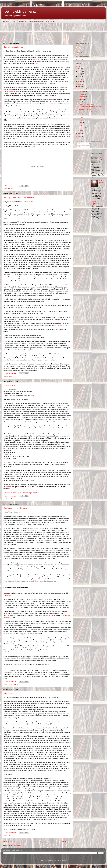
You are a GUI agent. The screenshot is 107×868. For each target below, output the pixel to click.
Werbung (68, 615)
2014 (80, 74)
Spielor (78, 45)
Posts (79, 144)
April (81, 123)
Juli (81, 102)
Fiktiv (10, 835)
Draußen (11, 499)
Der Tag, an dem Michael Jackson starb (19, 198)
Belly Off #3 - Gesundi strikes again (96, 203)
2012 (80, 79)
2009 (80, 87)
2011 (80, 82)
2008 (80, 134)
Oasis (32, 395)
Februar (82, 128)
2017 (80, 69)
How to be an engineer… (13, 47)
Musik (10, 376)
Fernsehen (50, 615)
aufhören (8, 487)
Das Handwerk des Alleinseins (15, 508)
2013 (80, 76)
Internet (16, 684)
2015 (80, 71)
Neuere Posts (9, 841)
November (83, 92)
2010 (80, 84)
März (81, 125)
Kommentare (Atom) (16, 845)
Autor (14, 22)
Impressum (23, 22)
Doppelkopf (7, 595)
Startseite (6, 22)
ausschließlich (60, 326)
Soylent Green (80, 59)
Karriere (10, 189)
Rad (51, 102)
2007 (80, 136)
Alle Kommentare (83, 147)
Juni (81, 118)
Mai (81, 120)
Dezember (83, 89)
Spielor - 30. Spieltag (101, 159)
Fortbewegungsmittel (11, 92)
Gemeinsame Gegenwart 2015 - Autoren (42, 22)
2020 (80, 66)
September (83, 97)
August (82, 99)
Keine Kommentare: (11, 186)
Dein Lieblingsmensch (21, 11)
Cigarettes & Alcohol (11, 385)
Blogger (64, 861)
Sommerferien (9, 694)
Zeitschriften (7, 618)
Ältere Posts (67, 841)
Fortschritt (79, 52)
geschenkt (35, 59)
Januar (82, 130)
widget (40, 33)
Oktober (82, 94)
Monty (36, 581)
